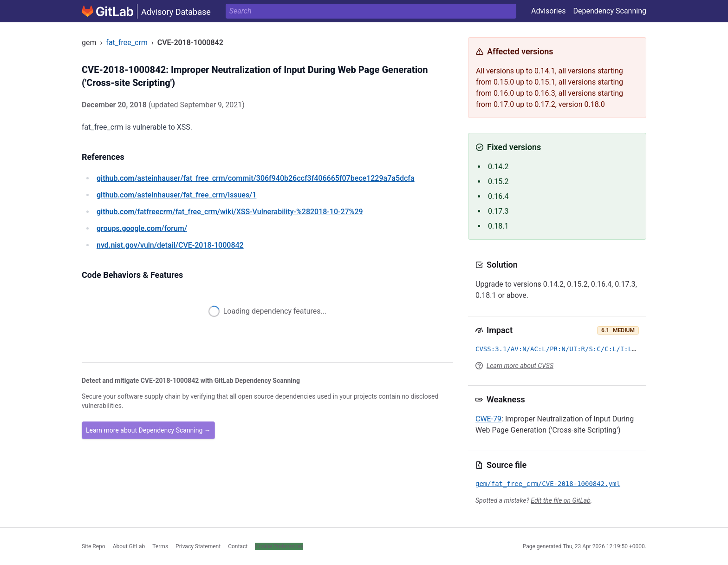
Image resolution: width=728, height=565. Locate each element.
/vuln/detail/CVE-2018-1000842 (170, 245)
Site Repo (94, 546)
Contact (238, 546)
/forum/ (142, 228)
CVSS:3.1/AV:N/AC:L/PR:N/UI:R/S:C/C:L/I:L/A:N (562, 349)
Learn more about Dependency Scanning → (148, 430)
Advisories (549, 11)
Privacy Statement (198, 546)
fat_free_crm (127, 43)
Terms (160, 546)
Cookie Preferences (279, 546)
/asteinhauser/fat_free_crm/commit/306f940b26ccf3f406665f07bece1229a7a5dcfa (256, 178)
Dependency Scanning (610, 11)
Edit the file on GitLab (560, 500)
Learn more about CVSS (520, 366)
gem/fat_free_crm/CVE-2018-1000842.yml (548, 484)
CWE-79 (488, 419)
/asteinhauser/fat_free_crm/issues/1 (176, 195)
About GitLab (129, 546)
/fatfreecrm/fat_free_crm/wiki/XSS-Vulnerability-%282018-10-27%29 (230, 212)
